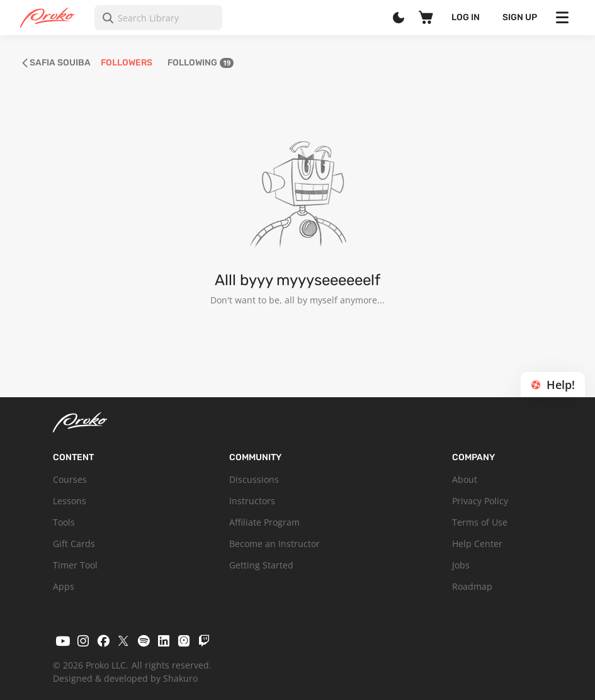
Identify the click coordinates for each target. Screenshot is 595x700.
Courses (70, 479)
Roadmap (472, 586)
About (465, 479)
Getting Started (261, 565)
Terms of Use (480, 522)
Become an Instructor (275, 544)
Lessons (70, 501)
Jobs (461, 565)
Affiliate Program (264, 522)
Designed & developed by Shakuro (125, 678)
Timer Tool (75, 565)
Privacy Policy (480, 501)
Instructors (252, 501)
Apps (64, 586)
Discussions (254, 479)
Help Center (477, 544)
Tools (64, 522)
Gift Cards (74, 544)
